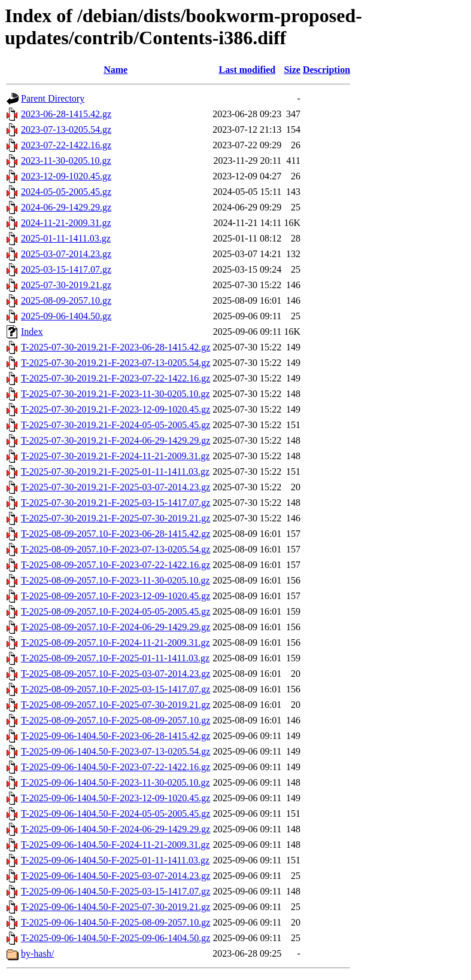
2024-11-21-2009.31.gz (66, 223)
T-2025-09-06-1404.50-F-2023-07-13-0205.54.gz (116, 751)
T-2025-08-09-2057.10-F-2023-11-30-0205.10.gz (116, 580)
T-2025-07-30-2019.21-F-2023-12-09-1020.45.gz (116, 409)
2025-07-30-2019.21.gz (66, 285)
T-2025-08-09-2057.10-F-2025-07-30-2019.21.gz (116, 705)
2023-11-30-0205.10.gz (66, 161)
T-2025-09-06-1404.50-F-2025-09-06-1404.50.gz (116, 938)
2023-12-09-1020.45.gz (66, 176)
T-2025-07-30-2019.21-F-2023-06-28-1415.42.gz (116, 347)
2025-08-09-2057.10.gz (66, 300)
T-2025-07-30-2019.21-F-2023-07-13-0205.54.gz (116, 363)
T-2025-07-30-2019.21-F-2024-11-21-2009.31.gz (116, 456)
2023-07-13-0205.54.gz (66, 129)
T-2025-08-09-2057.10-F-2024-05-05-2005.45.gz (116, 611)
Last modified (247, 70)
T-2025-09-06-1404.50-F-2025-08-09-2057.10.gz (116, 922)
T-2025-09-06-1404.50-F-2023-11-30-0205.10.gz (116, 782)
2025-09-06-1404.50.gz (66, 316)
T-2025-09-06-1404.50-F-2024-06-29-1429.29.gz (116, 829)
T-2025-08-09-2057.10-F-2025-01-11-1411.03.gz (115, 658)
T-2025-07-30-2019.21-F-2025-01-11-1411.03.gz (115, 471)
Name (116, 70)
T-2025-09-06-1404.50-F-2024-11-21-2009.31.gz (116, 845)
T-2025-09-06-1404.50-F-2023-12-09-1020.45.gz (116, 798)
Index (32, 332)
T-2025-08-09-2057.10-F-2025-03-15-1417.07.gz (116, 689)
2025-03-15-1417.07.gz (66, 269)
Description (326, 70)
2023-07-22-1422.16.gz (66, 145)
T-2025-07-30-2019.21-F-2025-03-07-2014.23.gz (116, 487)
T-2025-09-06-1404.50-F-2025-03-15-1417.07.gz (116, 891)
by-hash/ (37, 953)
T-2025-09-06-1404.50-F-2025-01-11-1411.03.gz (115, 860)
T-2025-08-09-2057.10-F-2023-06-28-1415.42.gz (116, 534)
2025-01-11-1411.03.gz (66, 238)
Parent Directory (53, 98)
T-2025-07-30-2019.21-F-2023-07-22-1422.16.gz (116, 378)
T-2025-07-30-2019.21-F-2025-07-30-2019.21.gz (116, 518)
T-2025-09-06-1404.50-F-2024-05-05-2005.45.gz (116, 813)
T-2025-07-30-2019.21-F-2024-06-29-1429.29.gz (116, 440)
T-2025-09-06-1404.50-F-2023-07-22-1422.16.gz (116, 767)
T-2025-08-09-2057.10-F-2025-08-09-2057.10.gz (116, 720)
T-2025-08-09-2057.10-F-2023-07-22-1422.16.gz (116, 565)
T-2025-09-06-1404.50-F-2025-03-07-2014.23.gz (116, 876)
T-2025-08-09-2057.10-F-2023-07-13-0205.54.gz (116, 549)
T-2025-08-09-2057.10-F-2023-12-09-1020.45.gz (116, 596)
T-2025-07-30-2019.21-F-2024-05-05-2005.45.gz (116, 425)
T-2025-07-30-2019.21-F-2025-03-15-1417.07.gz (116, 503)
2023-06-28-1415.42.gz (66, 114)
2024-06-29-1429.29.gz (66, 207)
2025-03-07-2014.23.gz (66, 254)
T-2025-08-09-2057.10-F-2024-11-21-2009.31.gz (116, 642)
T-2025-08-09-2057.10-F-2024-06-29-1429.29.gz (116, 627)
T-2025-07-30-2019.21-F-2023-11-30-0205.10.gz (116, 394)
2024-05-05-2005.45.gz (66, 192)
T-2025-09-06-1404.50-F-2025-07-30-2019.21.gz (116, 907)
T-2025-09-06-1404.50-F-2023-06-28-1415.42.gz (116, 736)
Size (292, 70)
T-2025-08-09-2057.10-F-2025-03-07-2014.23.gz (116, 674)
